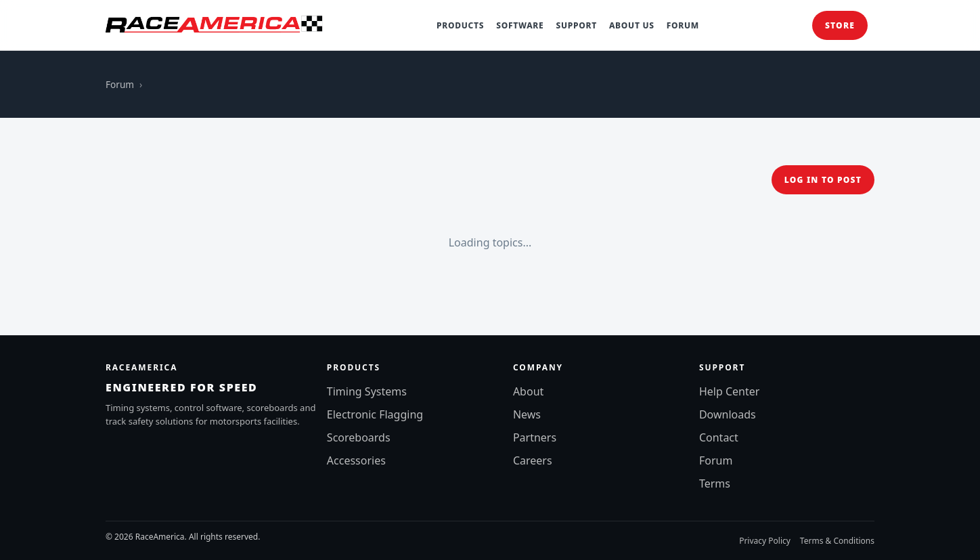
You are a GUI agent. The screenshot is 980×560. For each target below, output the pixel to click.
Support (576, 25)
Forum (683, 25)
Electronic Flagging (375, 414)
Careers (533, 460)
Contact (719, 437)
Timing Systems (367, 391)
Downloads (728, 414)
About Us (632, 25)
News (527, 414)
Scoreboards (359, 437)
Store (840, 25)
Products (460, 25)
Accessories (356, 460)
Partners (535, 437)
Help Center (729, 391)
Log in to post (823, 180)
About (528, 391)
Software (520, 25)
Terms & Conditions (837, 541)
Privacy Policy (765, 541)
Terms (715, 483)
